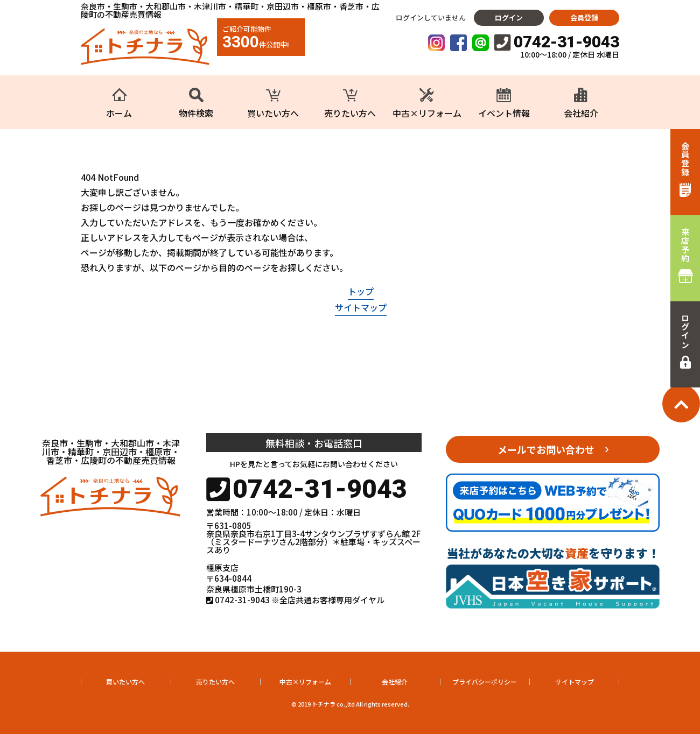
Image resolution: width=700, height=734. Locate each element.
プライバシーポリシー (485, 682)
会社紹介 (395, 682)
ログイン (509, 17)
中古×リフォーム (305, 682)
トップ (361, 291)
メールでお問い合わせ (546, 449)
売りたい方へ (215, 682)
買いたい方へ (125, 682)
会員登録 (584, 17)
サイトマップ (361, 307)
